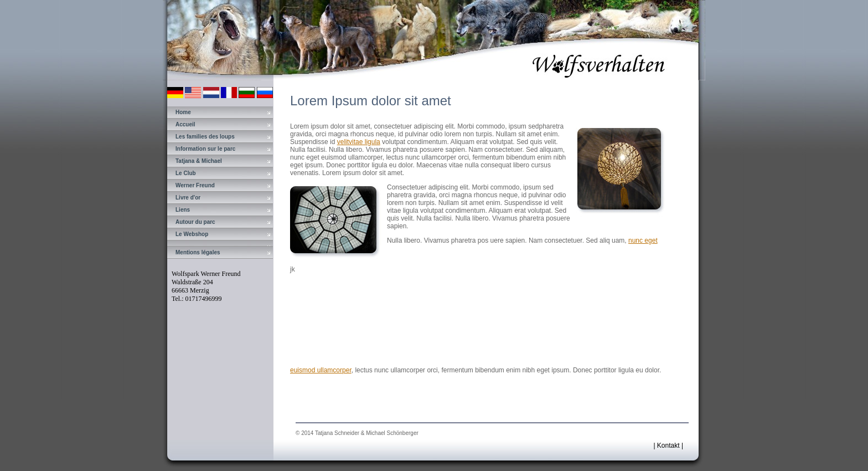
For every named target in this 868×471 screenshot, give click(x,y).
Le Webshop (192, 234)
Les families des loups (205, 137)
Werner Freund (195, 185)
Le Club (186, 173)
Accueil (185, 124)
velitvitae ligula (359, 142)
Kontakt (668, 446)
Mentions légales (198, 252)
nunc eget (643, 240)
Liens (183, 210)
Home (183, 112)
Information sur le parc (205, 149)
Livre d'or (188, 198)
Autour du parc (195, 222)
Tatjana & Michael (199, 161)
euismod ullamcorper (321, 370)
